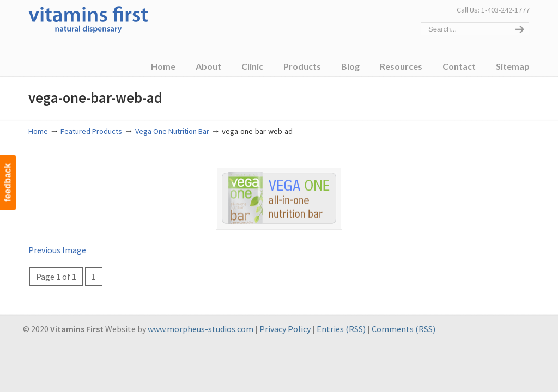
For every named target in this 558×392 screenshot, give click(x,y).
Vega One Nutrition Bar (172, 131)
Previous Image (57, 249)
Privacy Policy (285, 329)
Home (38, 131)
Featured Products (91, 131)
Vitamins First (88, 19)
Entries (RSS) (341, 329)
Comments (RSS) (404, 329)
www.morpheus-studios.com (201, 329)
